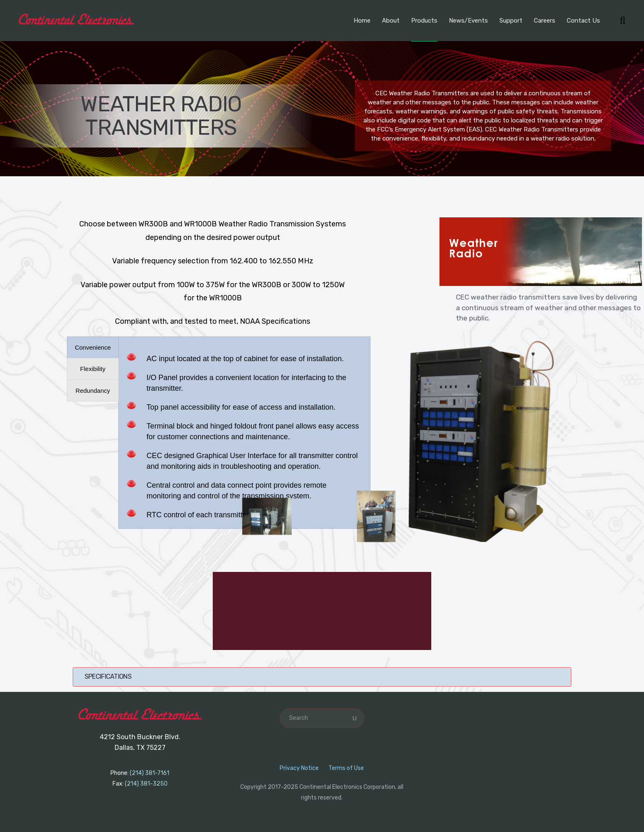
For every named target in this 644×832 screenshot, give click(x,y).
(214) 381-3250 (146, 784)
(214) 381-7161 (149, 773)
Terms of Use (346, 768)
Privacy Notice (299, 768)
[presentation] (93, 347)
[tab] (93, 347)
